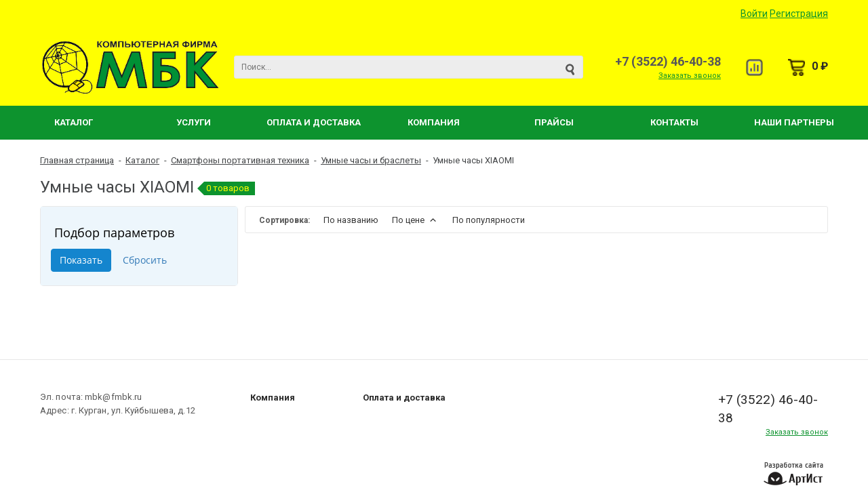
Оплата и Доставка (314, 122)
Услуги (194, 122)
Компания (434, 122)
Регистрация (799, 14)
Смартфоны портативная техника (240, 160)
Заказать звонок (690, 76)
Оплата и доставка (404, 398)
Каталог (74, 122)
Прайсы (554, 122)
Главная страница (77, 160)
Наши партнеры (794, 122)
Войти (754, 14)
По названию (351, 220)
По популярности (489, 220)
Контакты (674, 122)
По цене (415, 220)
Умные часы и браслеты (371, 160)
